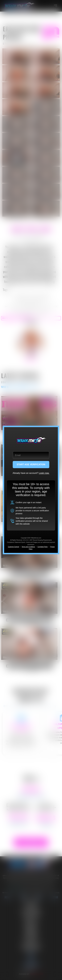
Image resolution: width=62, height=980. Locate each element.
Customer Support (13, 547)
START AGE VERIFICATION (31, 464)
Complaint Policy (43, 547)
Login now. (44, 473)
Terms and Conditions (28, 547)
